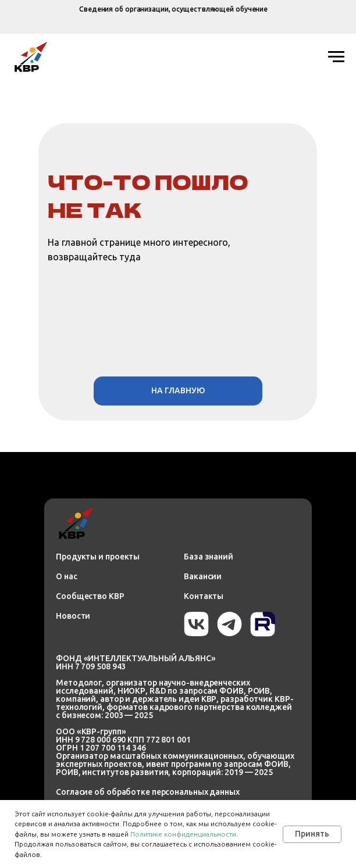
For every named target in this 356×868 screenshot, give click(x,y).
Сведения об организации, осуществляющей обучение (173, 9)
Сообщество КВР (90, 596)
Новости (73, 616)
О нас (67, 576)
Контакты (204, 596)
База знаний (209, 557)
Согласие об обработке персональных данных (148, 792)
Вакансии (203, 576)
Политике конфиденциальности (183, 834)
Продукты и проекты (98, 557)
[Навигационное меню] (336, 57)
